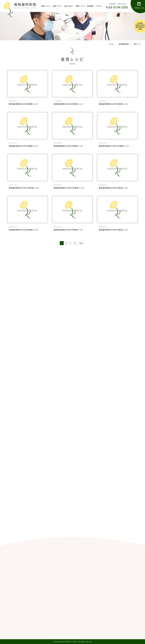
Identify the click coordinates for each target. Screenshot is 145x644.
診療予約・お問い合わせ (118, 6)
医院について (46, 6)
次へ (81, 243)
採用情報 (90, 6)
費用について (80, 6)
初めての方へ (69, 6)
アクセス (99, 6)
